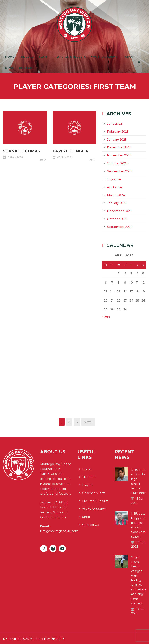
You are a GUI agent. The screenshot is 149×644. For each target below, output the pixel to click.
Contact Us (91, 525)
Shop (129, 57)
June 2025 (115, 124)
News (10, 68)
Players (88, 485)
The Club (26, 57)
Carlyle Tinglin (71, 151)
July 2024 (114, 179)
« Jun (106, 317)
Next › (88, 422)
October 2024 (117, 163)
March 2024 (116, 195)
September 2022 (120, 227)
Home (10, 57)
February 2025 (118, 132)
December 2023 (119, 211)
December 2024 (119, 147)
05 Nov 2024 (15, 157)
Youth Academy (104, 57)
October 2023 (117, 219)
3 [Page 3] (77, 422)
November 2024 (119, 155)
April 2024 (115, 187)
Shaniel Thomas (22, 151)
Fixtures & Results (70, 57)
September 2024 (120, 171)
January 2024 (117, 203)
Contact (26, 68)
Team (43, 57)
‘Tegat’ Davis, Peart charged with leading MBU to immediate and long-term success (139, 580)
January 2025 (117, 139)
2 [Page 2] (69, 422)
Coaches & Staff (94, 493)
